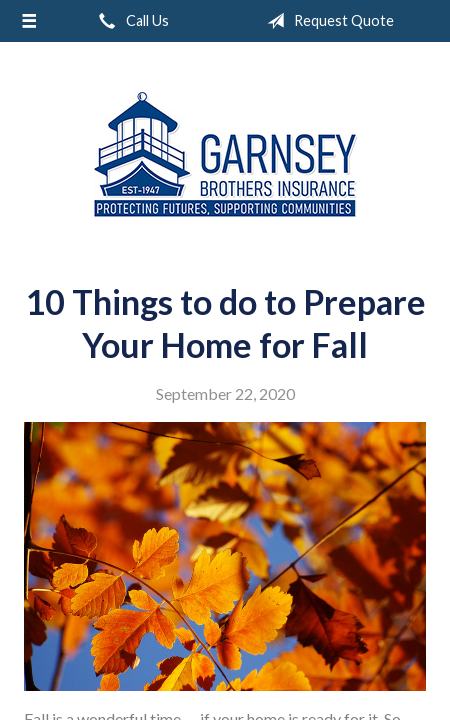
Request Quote (326, 21)
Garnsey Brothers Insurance (225, 154)
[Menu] (29, 21)
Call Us (130, 21)
